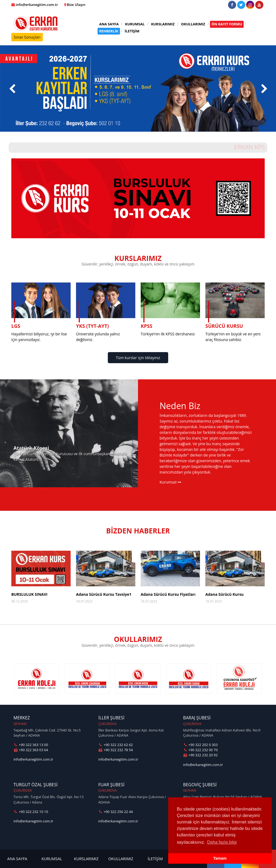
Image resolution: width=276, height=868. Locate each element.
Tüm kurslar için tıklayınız (138, 358)
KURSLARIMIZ (163, 24)
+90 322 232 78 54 (116, 750)
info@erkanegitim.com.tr (33, 759)
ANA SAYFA (109, 24)
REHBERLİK (109, 31)
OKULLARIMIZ (193, 24)
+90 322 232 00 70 (200, 750)
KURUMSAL (135, 24)
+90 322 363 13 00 (31, 745)
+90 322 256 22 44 (116, 812)
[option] (37, 679)
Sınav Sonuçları (27, 37)
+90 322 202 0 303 (200, 745)
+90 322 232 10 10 (31, 812)
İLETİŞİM (132, 31)
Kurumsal (170, 482)
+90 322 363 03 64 (31, 750)
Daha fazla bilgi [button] (222, 842)
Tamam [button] (220, 858)
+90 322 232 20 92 (200, 755)
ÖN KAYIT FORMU (227, 24)
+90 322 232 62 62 (116, 745)
